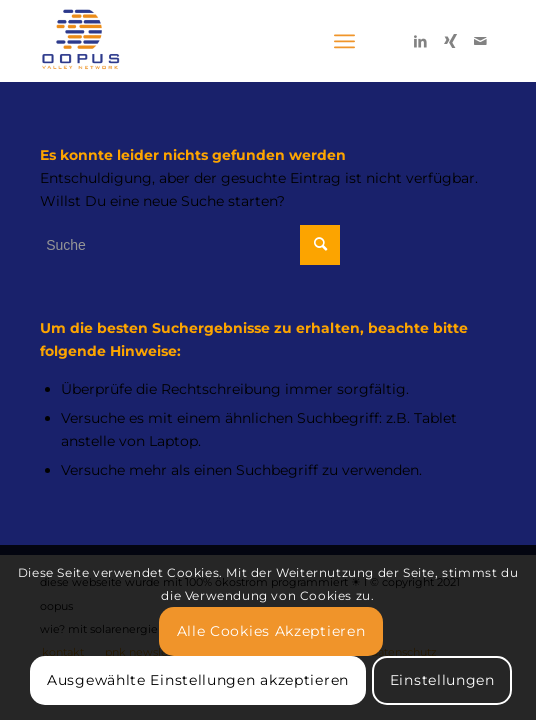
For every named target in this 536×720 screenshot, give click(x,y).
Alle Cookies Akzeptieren (271, 631)
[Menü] (344, 41)
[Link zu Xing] (451, 41)
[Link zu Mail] (481, 41)
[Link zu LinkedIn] (421, 41)
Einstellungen (442, 680)
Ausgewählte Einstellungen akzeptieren (198, 680)
